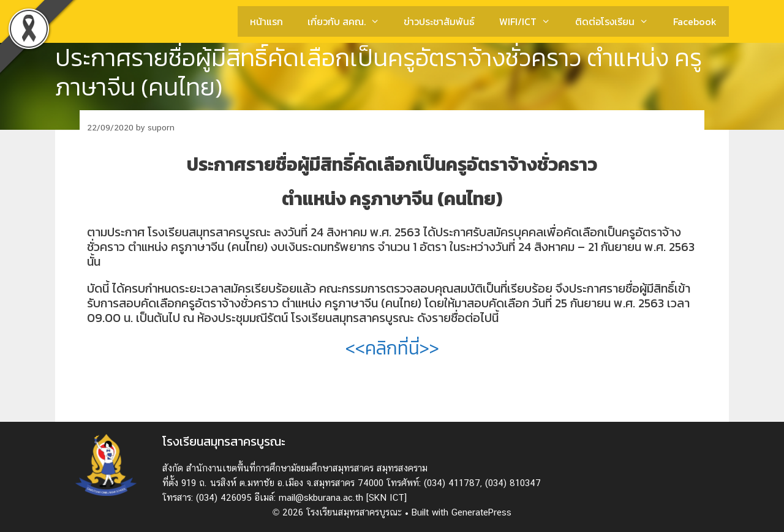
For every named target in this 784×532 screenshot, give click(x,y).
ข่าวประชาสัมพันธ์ (439, 21)
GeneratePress (481, 512)
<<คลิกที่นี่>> (392, 348)
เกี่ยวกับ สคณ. (350, 21)
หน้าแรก (266, 21)
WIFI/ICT (531, 21)
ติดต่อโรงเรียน (618, 21)
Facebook (695, 21)
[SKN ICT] (386, 497)
